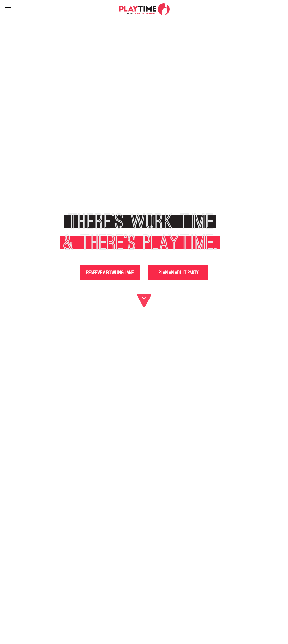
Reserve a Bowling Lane (110, 272)
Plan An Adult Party (178, 272)
